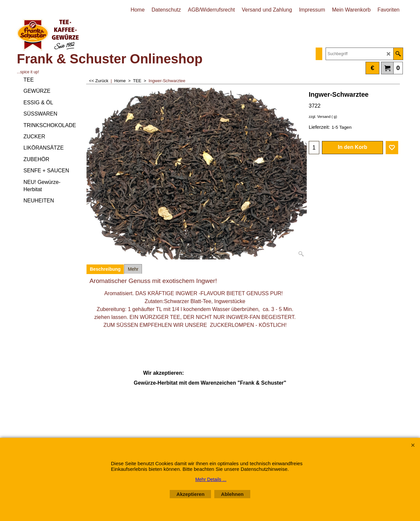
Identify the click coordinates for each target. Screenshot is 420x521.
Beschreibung (105, 269)
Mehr (133, 269)
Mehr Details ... (211, 479)
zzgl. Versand (320, 117)
